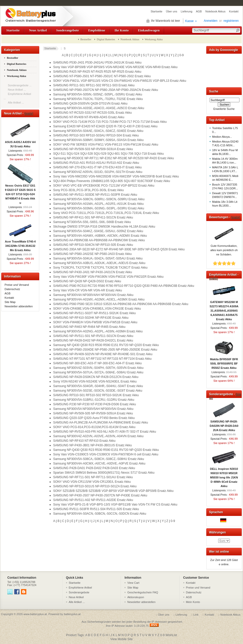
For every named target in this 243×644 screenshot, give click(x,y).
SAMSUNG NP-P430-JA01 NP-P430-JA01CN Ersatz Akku (93, 272)
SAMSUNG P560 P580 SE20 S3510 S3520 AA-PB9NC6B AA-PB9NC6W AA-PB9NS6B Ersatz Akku (121, 304)
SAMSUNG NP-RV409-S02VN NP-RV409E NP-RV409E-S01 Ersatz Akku (103, 354)
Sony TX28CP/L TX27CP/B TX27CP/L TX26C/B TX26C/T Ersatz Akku (100, 268)
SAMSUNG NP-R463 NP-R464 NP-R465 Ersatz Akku (89, 327)
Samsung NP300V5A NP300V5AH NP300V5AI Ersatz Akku (93, 409)
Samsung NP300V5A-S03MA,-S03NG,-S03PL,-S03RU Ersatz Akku (99, 208)
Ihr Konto (122, 30)
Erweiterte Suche (224, 109)
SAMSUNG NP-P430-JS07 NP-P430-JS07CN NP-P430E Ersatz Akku (100, 495)
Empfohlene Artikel (80, 588)
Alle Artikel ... (16, 103)
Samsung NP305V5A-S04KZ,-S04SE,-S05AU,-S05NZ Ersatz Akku (98, 231)
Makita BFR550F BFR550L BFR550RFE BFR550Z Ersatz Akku (224, 362)
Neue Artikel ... (17, 90)
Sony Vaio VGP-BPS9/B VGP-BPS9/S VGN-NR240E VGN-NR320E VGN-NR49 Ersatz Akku (115, 67)
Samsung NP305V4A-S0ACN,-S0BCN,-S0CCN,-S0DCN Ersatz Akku (100, 514)
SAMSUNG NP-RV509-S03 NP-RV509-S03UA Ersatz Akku (93, 149)
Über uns (171, 11)
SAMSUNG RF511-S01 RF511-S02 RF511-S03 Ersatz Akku (94, 85)
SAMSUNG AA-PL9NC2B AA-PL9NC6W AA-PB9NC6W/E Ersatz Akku (101, 422)
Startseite (156, 11)
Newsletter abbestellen (19, 306)
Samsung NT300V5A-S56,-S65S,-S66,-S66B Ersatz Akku (92, 222)
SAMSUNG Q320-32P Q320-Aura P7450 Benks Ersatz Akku (94, 418)
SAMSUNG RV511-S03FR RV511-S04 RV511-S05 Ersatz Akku (96, 509)
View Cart (133, 583)
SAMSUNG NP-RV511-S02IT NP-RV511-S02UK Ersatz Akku (94, 313)
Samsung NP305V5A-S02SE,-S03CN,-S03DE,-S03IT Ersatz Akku (98, 391)
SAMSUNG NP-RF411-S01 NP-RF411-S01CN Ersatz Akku (93, 217)
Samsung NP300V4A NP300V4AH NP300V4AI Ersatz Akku (93, 295)
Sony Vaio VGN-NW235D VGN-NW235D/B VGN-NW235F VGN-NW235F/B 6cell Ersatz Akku (116, 176)
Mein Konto (193, 602)
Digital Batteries (106, 39)
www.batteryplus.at (35, 614)
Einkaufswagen (149, 30)
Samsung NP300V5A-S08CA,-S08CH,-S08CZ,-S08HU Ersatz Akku (99, 459)
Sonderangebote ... (20, 85)
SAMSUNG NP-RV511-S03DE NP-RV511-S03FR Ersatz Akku (95, 195)
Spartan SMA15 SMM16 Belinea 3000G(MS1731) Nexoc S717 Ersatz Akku (104, 473)
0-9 (181, 55)
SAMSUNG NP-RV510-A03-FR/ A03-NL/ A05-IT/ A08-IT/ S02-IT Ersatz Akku (105, 432)
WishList (171, 635)
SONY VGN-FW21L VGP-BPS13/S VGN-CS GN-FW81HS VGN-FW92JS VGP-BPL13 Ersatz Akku (120, 81)
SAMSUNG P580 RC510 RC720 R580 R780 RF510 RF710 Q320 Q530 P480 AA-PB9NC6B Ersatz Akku (124, 286)
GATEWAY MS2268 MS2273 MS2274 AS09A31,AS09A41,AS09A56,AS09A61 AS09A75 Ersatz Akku (224, 309)
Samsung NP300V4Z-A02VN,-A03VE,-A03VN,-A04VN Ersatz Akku (98, 436)
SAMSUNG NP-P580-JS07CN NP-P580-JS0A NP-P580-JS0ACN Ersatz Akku (106, 90)
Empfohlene (97, 30)
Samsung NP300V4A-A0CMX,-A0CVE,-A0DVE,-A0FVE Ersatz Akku (99, 464)
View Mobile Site (122, 639)
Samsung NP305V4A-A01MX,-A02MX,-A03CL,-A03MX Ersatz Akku (99, 299)
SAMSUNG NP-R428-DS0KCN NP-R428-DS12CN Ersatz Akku (96, 377)
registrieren (231, 21)
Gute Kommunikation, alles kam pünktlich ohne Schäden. (224, 249)
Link (196, 615)
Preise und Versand (17, 285)
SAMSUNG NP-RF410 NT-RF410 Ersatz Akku (84, 441)
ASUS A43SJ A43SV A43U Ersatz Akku (20, 143)
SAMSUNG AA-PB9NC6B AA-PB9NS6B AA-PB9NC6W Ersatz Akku (99, 240)
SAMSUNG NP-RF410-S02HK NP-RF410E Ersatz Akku (91, 318)
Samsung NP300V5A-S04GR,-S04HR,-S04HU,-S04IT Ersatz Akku (98, 386)
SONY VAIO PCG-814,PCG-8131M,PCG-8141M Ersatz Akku (94, 427)
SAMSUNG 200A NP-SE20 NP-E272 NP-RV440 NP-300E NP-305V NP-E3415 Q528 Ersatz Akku (119, 249)
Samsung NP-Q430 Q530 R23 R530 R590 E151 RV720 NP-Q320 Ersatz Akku (106, 345)
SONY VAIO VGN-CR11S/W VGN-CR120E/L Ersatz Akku (92, 482)
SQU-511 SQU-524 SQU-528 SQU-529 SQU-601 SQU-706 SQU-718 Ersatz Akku (108, 154)
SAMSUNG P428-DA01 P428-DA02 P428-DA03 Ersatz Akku (94, 468)
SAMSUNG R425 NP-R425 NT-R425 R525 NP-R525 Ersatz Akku (97, 72)
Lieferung (187, 11)
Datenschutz (12, 289)
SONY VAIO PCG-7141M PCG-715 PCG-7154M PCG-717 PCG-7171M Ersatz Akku (110, 122)
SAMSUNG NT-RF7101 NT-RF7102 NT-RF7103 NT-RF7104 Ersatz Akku (102, 359)
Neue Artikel (38, 30)
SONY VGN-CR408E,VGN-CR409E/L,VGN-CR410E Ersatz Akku (97, 309)
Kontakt (234, 11)
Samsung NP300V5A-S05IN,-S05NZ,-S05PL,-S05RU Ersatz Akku (98, 94)
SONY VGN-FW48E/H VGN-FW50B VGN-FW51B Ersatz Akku (95, 322)
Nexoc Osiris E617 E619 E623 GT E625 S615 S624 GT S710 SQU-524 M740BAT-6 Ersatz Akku (20, 193)
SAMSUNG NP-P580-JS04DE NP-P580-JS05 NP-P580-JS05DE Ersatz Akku (105, 350)
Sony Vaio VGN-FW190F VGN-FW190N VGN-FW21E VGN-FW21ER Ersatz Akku (108, 277)
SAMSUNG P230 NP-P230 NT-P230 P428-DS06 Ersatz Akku (95, 404)
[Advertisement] (224, 69)
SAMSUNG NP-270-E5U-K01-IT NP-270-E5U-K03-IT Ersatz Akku (97, 167)
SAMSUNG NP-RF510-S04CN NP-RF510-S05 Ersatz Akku (93, 245)
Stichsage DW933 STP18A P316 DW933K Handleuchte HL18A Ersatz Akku (104, 227)
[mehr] (29, 113)
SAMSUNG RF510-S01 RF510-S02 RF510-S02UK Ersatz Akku (96, 395)
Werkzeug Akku (154, 39)
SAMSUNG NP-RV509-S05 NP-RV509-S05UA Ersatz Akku (93, 413)
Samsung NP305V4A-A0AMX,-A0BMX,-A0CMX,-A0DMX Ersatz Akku (100, 236)
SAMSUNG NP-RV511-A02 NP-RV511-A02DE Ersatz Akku (93, 500)
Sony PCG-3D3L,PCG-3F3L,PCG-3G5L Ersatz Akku (88, 190)
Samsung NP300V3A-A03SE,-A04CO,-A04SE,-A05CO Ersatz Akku (99, 108)
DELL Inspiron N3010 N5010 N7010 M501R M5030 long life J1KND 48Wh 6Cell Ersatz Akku (224, 476)
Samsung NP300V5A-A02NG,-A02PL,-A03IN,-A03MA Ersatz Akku (98, 331)
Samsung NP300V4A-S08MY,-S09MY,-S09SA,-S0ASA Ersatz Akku (98, 140)
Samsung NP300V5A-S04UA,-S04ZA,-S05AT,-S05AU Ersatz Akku (98, 258)
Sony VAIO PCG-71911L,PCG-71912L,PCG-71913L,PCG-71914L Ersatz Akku (106, 213)
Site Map (10, 302)
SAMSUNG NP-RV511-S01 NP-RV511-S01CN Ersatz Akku (93, 336)
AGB (199, 11)
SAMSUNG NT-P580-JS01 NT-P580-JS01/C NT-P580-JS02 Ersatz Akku (102, 76)
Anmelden (211, 21)
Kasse (189, 21)
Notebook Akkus (215, 11)
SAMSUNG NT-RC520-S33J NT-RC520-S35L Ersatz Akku (92, 113)
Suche (214, 91)
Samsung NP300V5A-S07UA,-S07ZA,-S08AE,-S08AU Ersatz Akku (98, 372)
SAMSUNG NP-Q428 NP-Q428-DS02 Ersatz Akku (87, 281)
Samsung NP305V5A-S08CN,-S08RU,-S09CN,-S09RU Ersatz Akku (99, 199)
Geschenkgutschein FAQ (143, 592)
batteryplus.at (72, 614)
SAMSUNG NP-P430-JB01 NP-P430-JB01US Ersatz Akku (93, 445)
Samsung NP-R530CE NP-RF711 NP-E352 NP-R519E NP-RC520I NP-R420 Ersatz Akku (114, 158)
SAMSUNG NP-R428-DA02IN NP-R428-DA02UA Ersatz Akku (224, 424)
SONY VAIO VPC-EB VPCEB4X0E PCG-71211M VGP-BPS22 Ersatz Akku (104, 186)
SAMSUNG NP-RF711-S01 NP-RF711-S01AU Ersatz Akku (93, 477)
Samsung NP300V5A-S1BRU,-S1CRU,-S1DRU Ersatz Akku (94, 400)
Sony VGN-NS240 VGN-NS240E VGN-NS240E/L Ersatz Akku (95, 381)
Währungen (217, 532)
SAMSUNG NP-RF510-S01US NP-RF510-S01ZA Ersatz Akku (95, 486)
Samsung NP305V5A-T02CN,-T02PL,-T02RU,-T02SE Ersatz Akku (98, 99)
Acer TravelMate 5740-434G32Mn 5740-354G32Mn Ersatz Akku (20, 244)
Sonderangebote (67, 30)
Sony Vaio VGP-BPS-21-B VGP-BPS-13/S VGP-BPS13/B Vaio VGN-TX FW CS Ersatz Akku (115, 505)
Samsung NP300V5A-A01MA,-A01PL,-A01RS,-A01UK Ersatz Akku (98, 204)
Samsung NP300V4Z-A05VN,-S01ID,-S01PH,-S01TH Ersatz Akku (98, 172)
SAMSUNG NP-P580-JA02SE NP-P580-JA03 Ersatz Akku (92, 254)
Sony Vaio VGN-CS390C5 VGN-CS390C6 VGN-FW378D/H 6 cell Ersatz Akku (106, 454)
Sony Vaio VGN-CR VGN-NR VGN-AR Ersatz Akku (88, 290)
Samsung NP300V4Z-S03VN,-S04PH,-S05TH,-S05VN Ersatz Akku (98, 368)
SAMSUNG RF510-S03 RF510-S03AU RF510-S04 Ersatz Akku (96, 135)
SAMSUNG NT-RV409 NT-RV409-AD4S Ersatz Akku (89, 117)
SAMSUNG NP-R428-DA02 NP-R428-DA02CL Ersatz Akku (93, 340)
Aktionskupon (136, 597)
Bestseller (86, 39)
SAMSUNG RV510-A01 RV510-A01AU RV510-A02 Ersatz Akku (96, 163)
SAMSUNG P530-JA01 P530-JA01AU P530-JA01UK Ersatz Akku (97, 63)
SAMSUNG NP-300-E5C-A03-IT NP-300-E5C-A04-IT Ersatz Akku (97, 363)
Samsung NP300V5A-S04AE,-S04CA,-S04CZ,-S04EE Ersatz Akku (98, 131)
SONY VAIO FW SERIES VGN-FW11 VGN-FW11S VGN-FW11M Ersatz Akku (106, 145)
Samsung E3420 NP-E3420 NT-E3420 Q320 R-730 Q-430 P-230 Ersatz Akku (105, 126)
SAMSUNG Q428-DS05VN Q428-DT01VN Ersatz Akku (90, 104)
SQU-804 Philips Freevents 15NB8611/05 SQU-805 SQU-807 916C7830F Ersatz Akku (112, 181)
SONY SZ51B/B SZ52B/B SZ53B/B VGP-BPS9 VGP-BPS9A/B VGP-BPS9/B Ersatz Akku (113, 491)
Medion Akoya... (222, 137)
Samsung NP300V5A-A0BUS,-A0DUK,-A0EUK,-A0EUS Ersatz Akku (99, 263)
